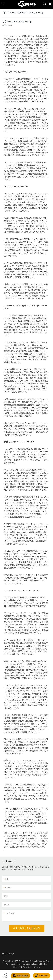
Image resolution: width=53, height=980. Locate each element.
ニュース (12, 13)
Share (5, 976)
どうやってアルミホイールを (31, 13)
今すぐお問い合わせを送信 (27, 928)
